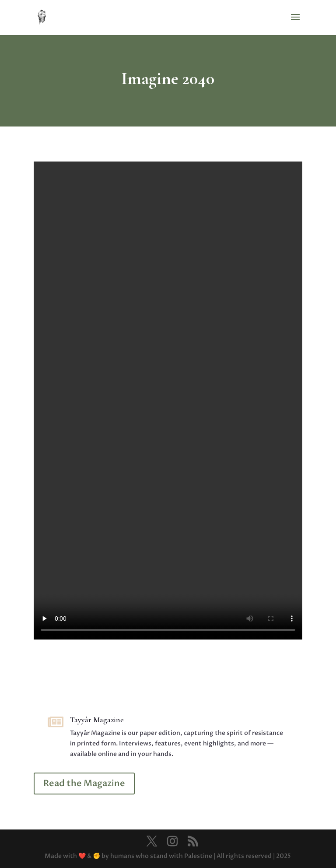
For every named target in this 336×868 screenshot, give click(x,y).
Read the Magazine (84, 783)
